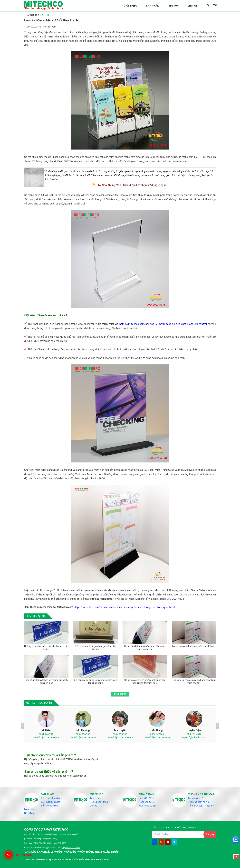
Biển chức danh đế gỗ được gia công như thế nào (95, 648)
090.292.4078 (60, 843)
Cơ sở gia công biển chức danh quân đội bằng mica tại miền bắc (145, 682)
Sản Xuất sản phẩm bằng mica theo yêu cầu (87, 860)
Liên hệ (93, 806)
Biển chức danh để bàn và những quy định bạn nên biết (46, 682)
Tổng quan (95, 798)
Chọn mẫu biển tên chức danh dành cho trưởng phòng (145, 648)
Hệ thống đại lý (147, 802)
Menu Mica (30, 809)
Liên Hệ (192, 6)
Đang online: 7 (195, 798)
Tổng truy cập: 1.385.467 (201, 806)
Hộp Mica (29, 813)
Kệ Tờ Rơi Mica (146, 798)
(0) (215, 5)
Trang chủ (30, 15)
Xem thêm (120, 694)
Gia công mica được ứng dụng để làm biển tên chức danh (96, 682)
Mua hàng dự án (147, 806)
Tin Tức (174, 6)
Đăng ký (210, 834)
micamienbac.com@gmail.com (43, 847)
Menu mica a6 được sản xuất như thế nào (194, 646)
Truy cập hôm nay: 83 (199, 802)
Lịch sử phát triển (99, 802)
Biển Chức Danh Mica (51, 798)
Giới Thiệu (130, 6)
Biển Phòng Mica (49, 806)
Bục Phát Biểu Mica (50, 802)
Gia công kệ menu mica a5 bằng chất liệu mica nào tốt (194, 682)
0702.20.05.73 (40, 843)
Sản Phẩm (153, 6)
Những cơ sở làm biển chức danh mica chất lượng (46, 648)
